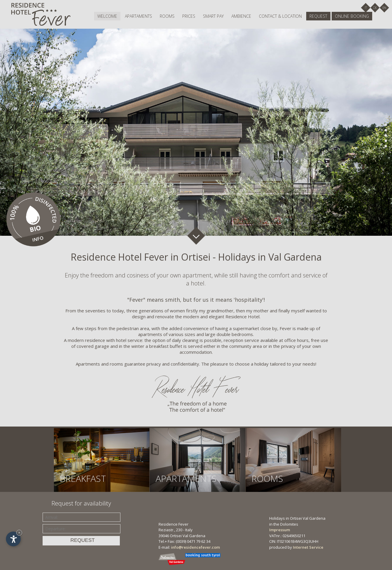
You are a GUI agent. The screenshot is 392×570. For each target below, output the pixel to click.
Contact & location (280, 16)
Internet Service (308, 547)
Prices (189, 16)
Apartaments (138, 16)
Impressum (280, 530)
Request (318, 16)
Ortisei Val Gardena (188, 536)
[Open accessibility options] (13, 539)
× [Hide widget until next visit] (19, 533)
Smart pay (213, 16)
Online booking (352, 16)
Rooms (167, 16)
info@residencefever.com (195, 547)
